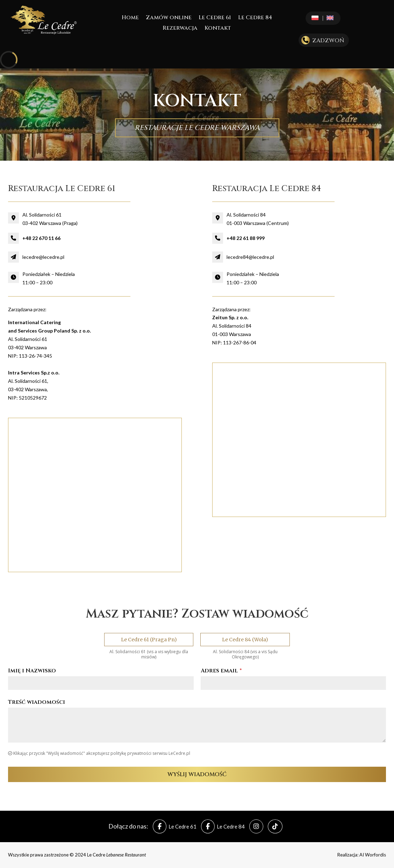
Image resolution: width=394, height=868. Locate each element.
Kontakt (218, 29)
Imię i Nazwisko (32, 671)
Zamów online (169, 18)
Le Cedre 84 (255, 18)
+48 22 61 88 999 (246, 238)
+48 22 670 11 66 (41, 238)
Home (130, 18)
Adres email (221, 671)
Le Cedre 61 (215, 18)
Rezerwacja (180, 29)
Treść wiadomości (37, 702)
